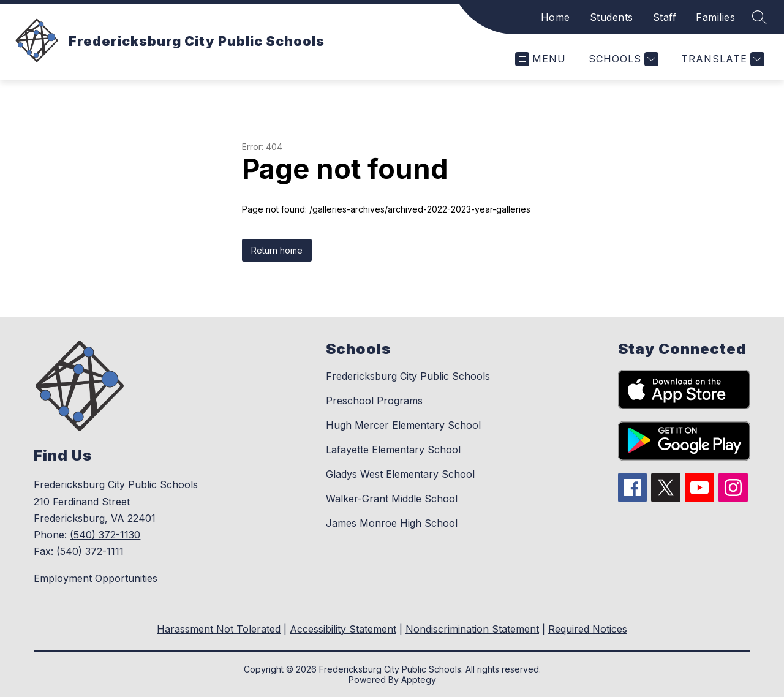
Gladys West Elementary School (400, 474)
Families (715, 17)
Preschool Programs (374, 401)
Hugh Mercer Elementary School (403, 425)
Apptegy (419, 680)
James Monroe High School (392, 523)
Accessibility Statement (343, 629)
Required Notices (588, 629)
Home (556, 17)
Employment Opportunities (96, 578)
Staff (665, 17)
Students (612, 17)
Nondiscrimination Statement (472, 629)
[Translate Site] (721, 59)
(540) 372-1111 (90, 551)
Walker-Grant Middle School (392, 499)
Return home (277, 250)
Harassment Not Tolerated (219, 629)
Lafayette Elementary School (393, 450)
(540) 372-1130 (105, 535)
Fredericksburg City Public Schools (408, 376)
